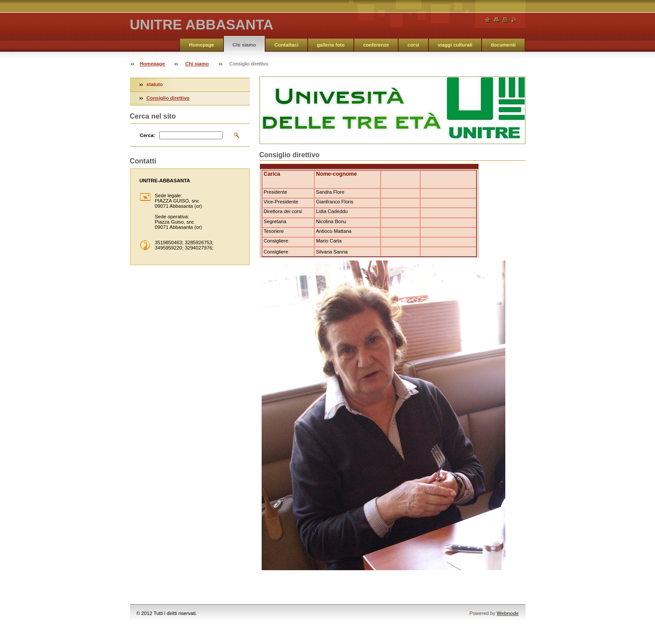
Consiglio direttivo (168, 98)
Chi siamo (244, 45)
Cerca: (148, 135)
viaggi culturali (455, 45)
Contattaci (286, 45)
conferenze (376, 45)
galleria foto (331, 45)
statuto (155, 84)
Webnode (507, 613)
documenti (503, 45)
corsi (413, 45)
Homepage (201, 45)
